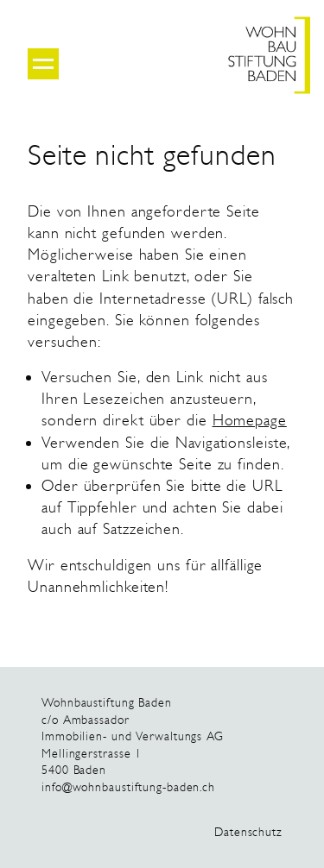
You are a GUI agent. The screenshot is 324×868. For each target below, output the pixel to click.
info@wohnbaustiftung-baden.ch (128, 787)
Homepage (250, 420)
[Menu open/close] (43, 64)
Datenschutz (248, 832)
